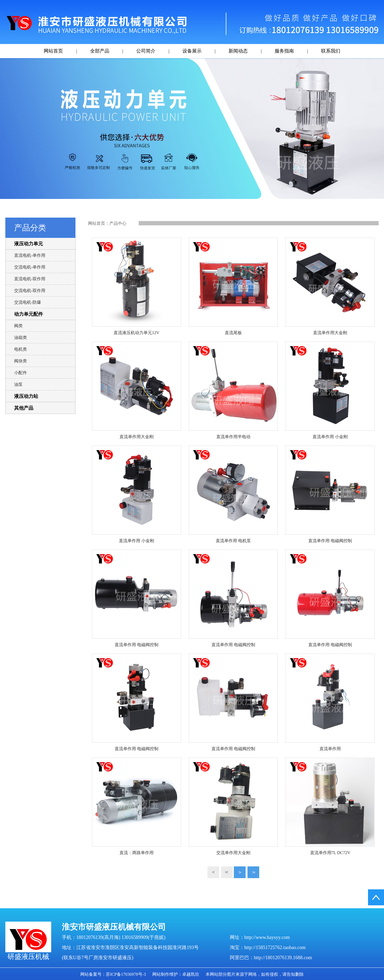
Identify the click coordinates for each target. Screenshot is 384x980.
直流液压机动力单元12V (137, 333)
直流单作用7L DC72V (330, 853)
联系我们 (331, 51)
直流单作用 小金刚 (330, 437)
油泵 (18, 384)
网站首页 (53, 51)
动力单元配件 (29, 314)
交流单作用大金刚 (233, 853)
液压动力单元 (29, 244)
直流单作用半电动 (233, 437)
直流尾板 (233, 333)
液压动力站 (26, 396)
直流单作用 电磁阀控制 (330, 541)
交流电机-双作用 (30, 291)
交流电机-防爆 (28, 302)
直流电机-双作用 (30, 279)
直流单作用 (330, 749)
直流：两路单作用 (137, 853)
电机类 (21, 349)
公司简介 (146, 51)
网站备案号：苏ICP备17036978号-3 (113, 974)
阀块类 (21, 361)
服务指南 (284, 51)
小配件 (21, 373)
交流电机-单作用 (30, 267)
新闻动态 (238, 51)
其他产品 (24, 408)
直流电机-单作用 (30, 255)
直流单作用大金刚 (330, 333)
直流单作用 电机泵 (233, 541)
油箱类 (21, 337)
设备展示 (192, 51)
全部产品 (100, 51)
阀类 (18, 326)
